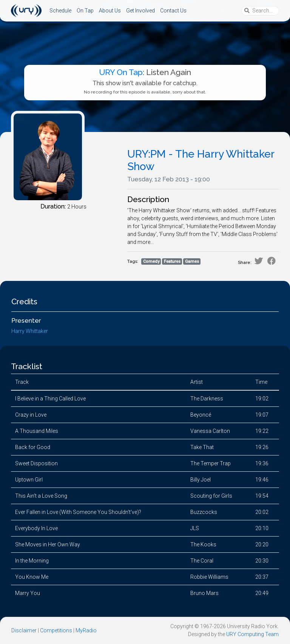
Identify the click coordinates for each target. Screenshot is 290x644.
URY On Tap (121, 72)
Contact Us (173, 11)
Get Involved (140, 11)
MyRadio (86, 630)
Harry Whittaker (30, 331)
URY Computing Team (252, 634)
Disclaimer (24, 630)
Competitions (56, 630)
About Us (110, 11)
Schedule (60, 11)
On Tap (85, 11)
